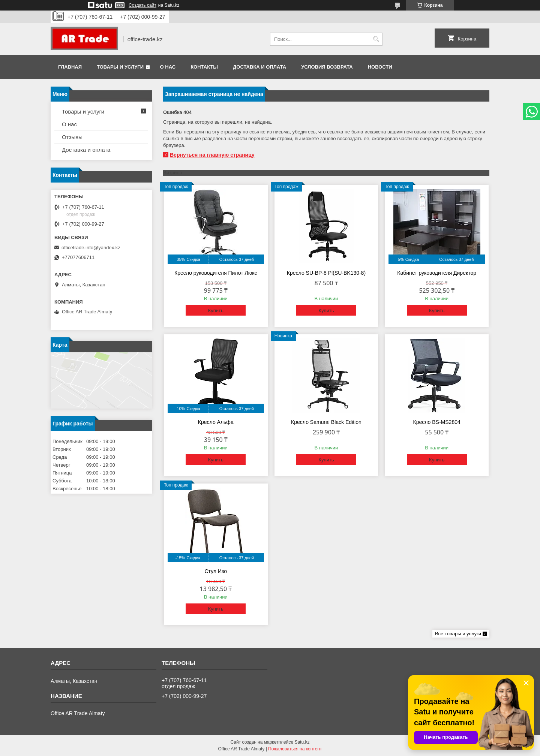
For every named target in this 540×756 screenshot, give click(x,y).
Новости (380, 67)
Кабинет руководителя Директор (437, 273)
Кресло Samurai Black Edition (326, 422)
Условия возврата (327, 67)
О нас (168, 67)
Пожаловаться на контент (295, 749)
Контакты (204, 67)
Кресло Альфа (216, 422)
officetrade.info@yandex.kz (91, 248)
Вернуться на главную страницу (212, 155)
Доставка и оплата (259, 67)
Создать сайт (142, 5)
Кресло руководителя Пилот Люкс (216, 273)
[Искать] (376, 39)
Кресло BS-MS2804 (437, 422)
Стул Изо (216, 571)
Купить (216, 311)
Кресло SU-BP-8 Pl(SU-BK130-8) (326, 273)
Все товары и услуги (458, 634)
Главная (70, 67)
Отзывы (72, 137)
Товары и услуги (120, 67)
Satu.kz (302, 742)
